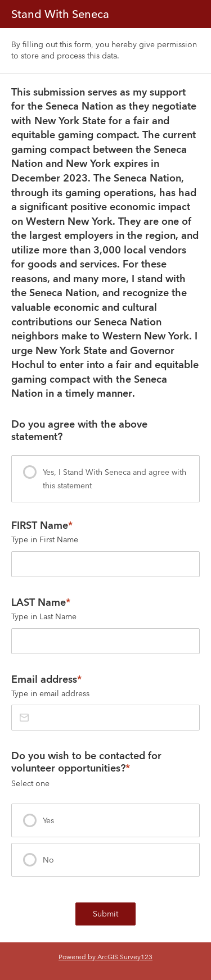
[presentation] (105, 479)
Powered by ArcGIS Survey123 (105, 957)
